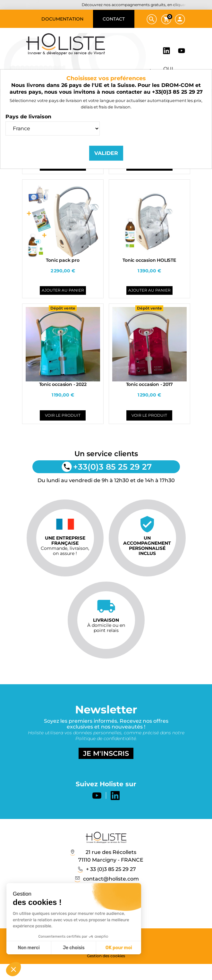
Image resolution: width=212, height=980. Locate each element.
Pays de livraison (28, 116)
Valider (106, 153)
